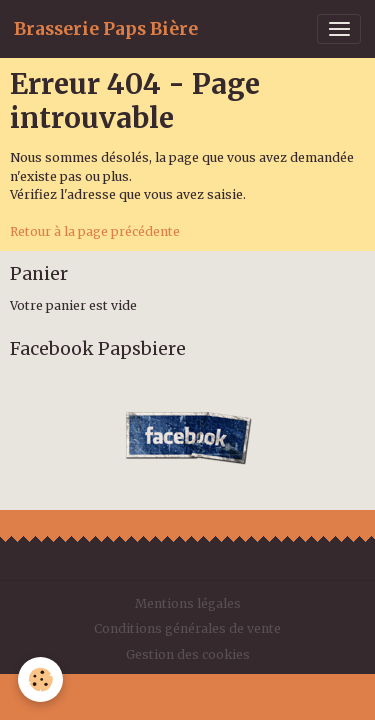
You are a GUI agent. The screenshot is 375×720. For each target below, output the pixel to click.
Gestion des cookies (188, 654)
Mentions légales (188, 603)
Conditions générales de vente (187, 628)
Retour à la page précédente (95, 231)
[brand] (106, 29)
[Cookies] (40, 679)
